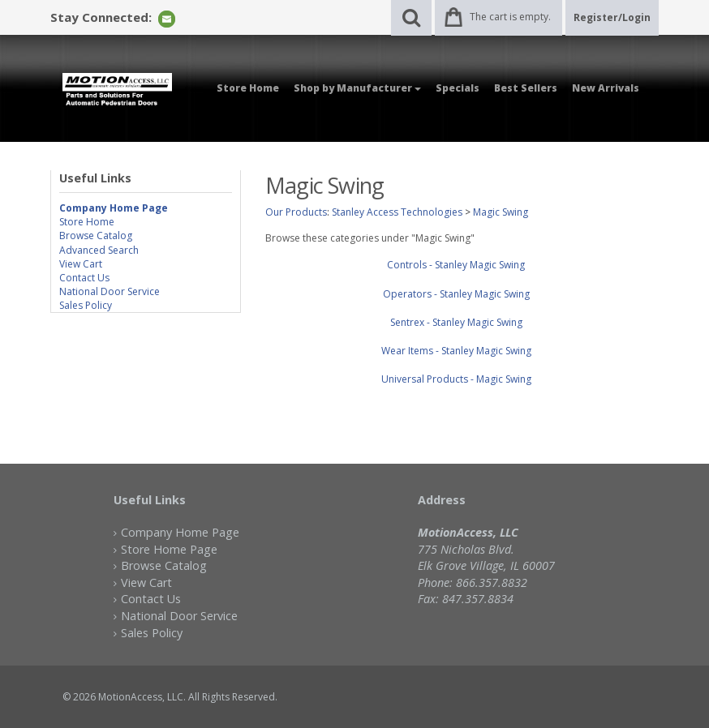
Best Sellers (526, 88)
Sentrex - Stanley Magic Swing (456, 322)
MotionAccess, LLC (141, 697)
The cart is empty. (510, 17)
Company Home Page (180, 532)
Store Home (248, 88)
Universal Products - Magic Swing (456, 379)
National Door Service (110, 291)
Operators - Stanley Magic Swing (456, 294)
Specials (458, 88)
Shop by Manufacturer (357, 88)
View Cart (81, 264)
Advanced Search (99, 250)
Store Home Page (169, 549)
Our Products (296, 212)
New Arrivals (606, 88)
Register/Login (612, 17)
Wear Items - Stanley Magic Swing (456, 351)
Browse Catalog (96, 236)
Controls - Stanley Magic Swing (456, 265)
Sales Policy (86, 305)
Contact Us (84, 278)
